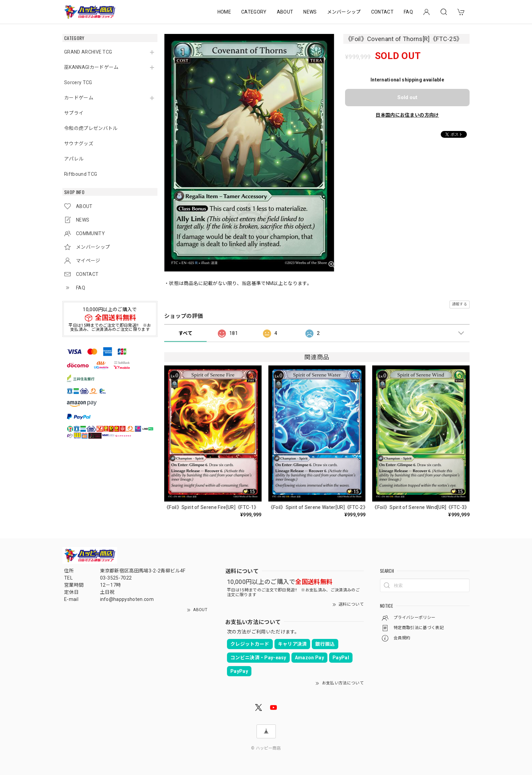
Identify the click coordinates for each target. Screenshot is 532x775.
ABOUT (285, 12)
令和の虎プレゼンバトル (91, 128)
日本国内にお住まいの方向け (407, 115)
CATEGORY (254, 12)
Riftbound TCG (81, 174)
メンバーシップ (344, 12)
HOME (224, 12)
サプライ (74, 113)
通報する (460, 304)
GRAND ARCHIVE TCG (88, 52)
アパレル (74, 159)
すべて (185, 333)
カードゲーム (79, 98)
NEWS (310, 12)
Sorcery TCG (78, 82)
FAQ (408, 12)
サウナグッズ (79, 144)
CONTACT (382, 12)
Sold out (407, 97)
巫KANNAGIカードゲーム (91, 67)
